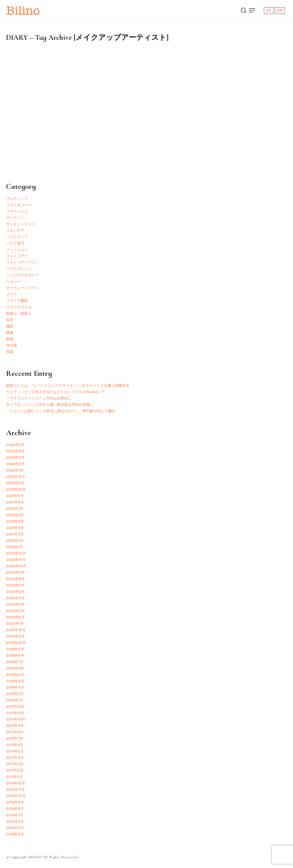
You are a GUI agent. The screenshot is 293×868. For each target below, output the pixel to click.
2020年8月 (15, 579)
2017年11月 (15, 713)
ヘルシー (13, 282)
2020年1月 (15, 624)
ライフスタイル (19, 307)
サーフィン (15, 218)
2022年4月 (15, 451)
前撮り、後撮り (19, 313)
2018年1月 (15, 700)
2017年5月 (15, 751)
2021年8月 (15, 502)
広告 (10, 320)
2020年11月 (16, 560)
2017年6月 (15, 745)
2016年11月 (15, 790)
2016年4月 (15, 834)
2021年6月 (15, 515)
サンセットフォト (21, 224)
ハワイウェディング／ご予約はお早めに (39, 398)
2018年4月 (15, 681)
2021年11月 (15, 483)
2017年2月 (15, 770)
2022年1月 (15, 470)
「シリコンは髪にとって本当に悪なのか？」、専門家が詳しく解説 (61, 411)
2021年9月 (15, 496)
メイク (12, 294)
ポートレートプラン (22, 288)
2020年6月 (15, 592)
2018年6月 (15, 668)
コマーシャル (17, 211)
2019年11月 (15, 636)
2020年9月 (15, 572)
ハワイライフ (17, 237)
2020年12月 (16, 553)
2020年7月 (15, 585)
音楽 (10, 352)
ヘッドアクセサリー (22, 275)
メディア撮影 (17, 301)
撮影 (10, 326)
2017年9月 (15, 726)
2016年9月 (15, 802)
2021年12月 (16, 477)
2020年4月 (15, 604)
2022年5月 (15, 445)
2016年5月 (15, 828)
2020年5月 (15, 598)
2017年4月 (15, 758)
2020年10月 (16, 566)
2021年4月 (15, 528)
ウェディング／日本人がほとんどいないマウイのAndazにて (55, 392)
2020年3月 (15, 611)
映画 (10, 339)
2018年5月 (15, 675)
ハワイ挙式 (15, 243)
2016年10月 (16, 796)
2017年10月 (16, 719)
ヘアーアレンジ (19, 269)
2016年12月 (16, 783)
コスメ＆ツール (19, 205)
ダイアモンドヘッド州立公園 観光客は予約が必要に (50, 405)
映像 (10, 333)
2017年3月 (15, 764)
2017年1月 (14, 777)
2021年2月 (15, 541)
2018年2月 (15, 694)
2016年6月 (15, 821)
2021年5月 (15, 521)
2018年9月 (15, 649)
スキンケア (15, 230)
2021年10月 (16, 489)
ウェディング (17, 199)
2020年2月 (15, 617)
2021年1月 (15, 547)
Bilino (23, 10)
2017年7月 (15, 738)
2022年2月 (15, 464)
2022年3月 (15, 458)
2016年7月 (15, 815)
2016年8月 (15, 809)
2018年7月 (15, 662)
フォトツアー (17, 256)
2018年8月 (15, 655)
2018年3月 (15, 687)
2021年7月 (15, 509)
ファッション (17, 250)
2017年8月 (15, 732)
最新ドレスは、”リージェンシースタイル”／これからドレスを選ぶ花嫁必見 (68, 386)
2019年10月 (16, 643)
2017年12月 (15, 707)
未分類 (12, 345)
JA (269, 10)
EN (280, 10)
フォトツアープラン (22, 262)
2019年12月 (16, 630)
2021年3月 (15, 534)
